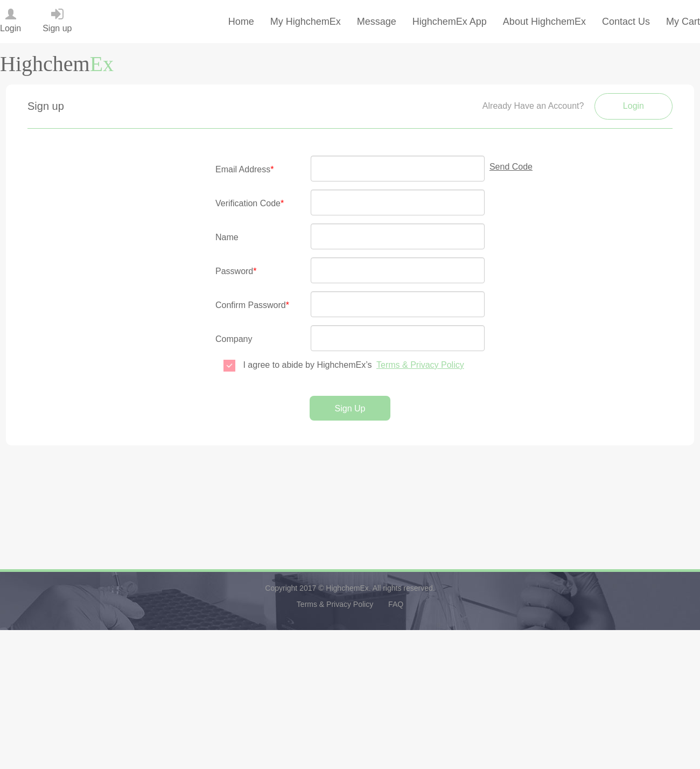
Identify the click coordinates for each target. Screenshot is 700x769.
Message (377, 22)
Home (241, 22)
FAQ (396, 604)
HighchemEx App (450, 22)
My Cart (683, 22)
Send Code (511, 167)
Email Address (245, 169)
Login (633, 106)
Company (234, 339)
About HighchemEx (544, 22)
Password (236, 271)
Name (227, 237)
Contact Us (626, 22)
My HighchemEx (306, 22)
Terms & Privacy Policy (420, 365)
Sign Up (350, 408)
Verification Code (250, 203)
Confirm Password (252, 305)
